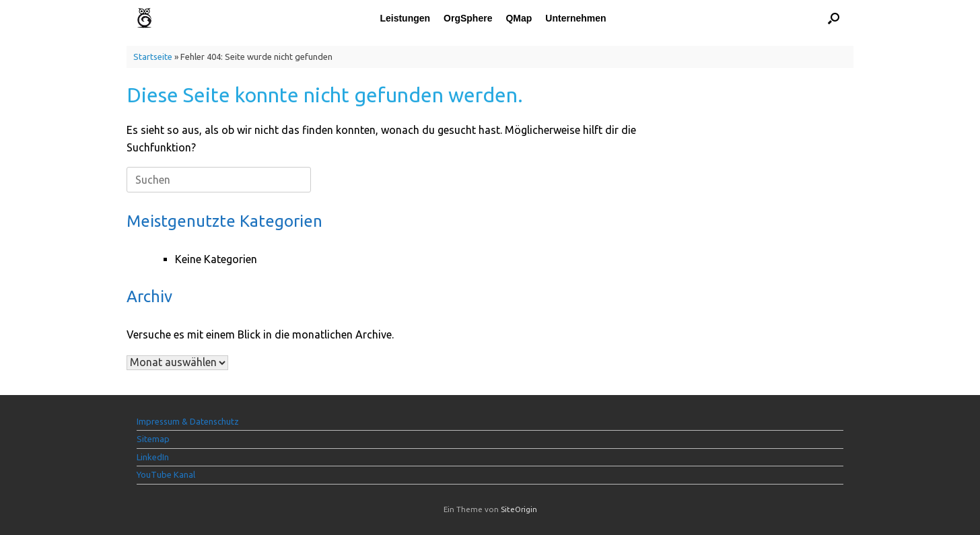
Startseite (153, 57)
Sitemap (153, 439)
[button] (834, 18)
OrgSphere (468, 18)
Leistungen (405, 18)
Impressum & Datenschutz (188, 421)
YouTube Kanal (166, 474)
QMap (519, 18)
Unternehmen (575, 18)
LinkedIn (153, 457)
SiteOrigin (519, 509)
